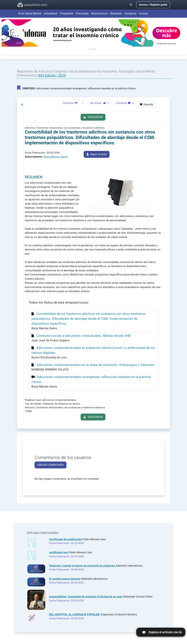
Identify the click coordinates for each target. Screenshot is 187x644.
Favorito (146, 104)
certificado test (59, 552)
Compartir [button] (72, 103)
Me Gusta (100, 103)
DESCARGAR (93, 117)
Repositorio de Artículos (34, 71)
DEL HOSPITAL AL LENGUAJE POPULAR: (75, 614)
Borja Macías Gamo (56, 157)
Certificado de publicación (65, 539)
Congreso (130, 13)
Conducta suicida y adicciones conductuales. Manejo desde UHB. (84, 336)
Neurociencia (99, 13)
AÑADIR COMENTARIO (51, 465)
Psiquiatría (66, 13)
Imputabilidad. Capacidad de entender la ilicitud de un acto (86, 597)
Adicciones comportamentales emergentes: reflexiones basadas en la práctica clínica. (77, 88)
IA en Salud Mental (30, 13)
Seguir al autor (97, 154)
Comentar (125, 103)
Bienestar (116, 13)
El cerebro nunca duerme (65, 579)
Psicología (82, 13)
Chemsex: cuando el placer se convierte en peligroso (82, 566)
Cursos (143, 13)
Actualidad (51, 13)
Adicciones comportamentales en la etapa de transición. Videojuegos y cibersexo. (96, 365)
